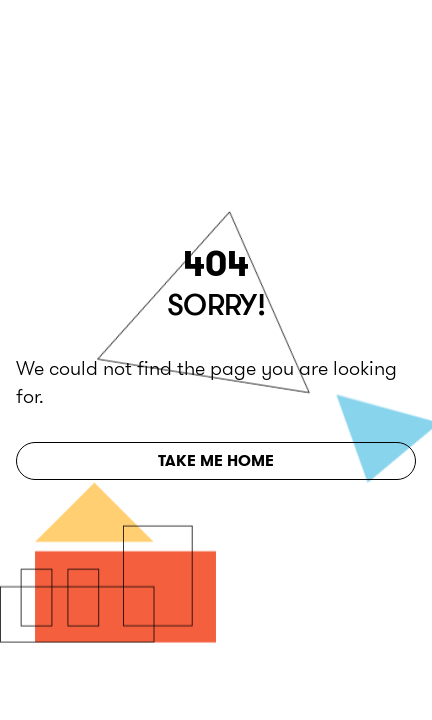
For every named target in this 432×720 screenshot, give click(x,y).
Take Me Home (216, 460)
